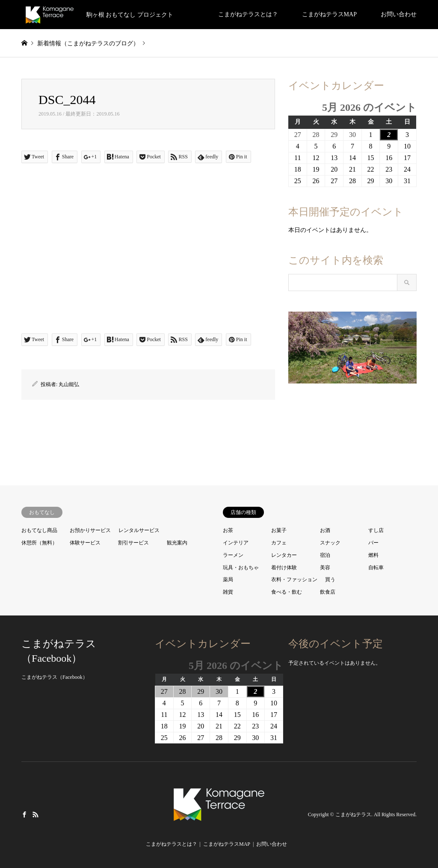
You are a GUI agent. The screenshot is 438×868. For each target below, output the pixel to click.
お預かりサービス (90, 530)
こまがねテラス (353, 814)
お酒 (325, 530)
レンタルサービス (139, 530)
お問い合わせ (399, 14)
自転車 (376, 568)
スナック (330, 543)
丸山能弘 (69, 384)
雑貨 (228, 592)
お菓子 (279, 530)
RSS (36, 814)
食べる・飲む (287, 592)
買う (330, 580)
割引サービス (133, 543)
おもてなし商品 (39, 530)
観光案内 (177, 543)
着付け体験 (284, 568)
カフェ (279, 543)
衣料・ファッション (294, 580)
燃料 (373, 555)
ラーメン (233, 555)
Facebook (24, 814)
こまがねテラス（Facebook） (55, 677)
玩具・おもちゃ (241, 568)
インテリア (236, 543)
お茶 (228, 530)
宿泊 (325, 555)
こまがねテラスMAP (329, 14)
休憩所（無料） (39, 543)
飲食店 (328, 592)
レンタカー (284, 555)
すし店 (376, 530)
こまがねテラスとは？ (248, 14)
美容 (325, 568)
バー (373, 543)
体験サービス (85, 543)
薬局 (228, 580)
